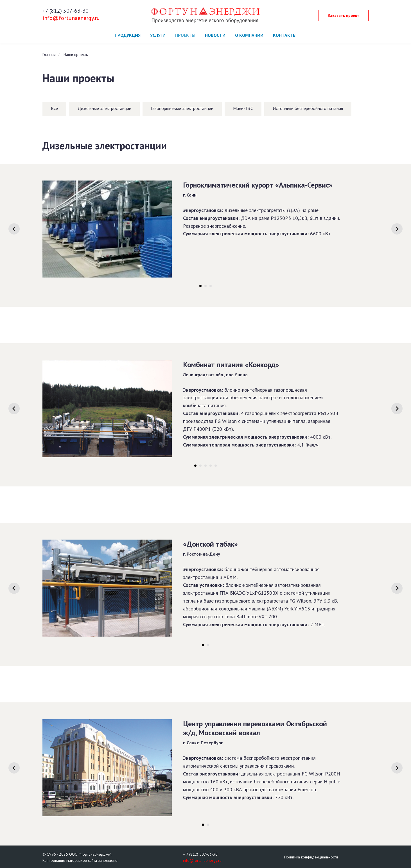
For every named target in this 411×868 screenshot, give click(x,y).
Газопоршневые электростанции (182, 108)
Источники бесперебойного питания (308, 108)
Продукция (128, 35)
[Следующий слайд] (397, 229)
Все (54, 108)
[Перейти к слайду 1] (200, 286)
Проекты (185, 35)
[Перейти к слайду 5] (216, 466)
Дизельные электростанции (104, 108)
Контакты (285, 35)
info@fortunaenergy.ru (71, 18)
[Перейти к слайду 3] (211, 286)
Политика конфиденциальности (311, 857)
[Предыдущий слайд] (14, 229)
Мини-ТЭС (243, 108)
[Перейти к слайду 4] (211, 466)
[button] (344, 15)
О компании (249, 35)
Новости (215, 35)
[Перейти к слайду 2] (205, 286)
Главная (49, 55)
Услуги (158, 35)
